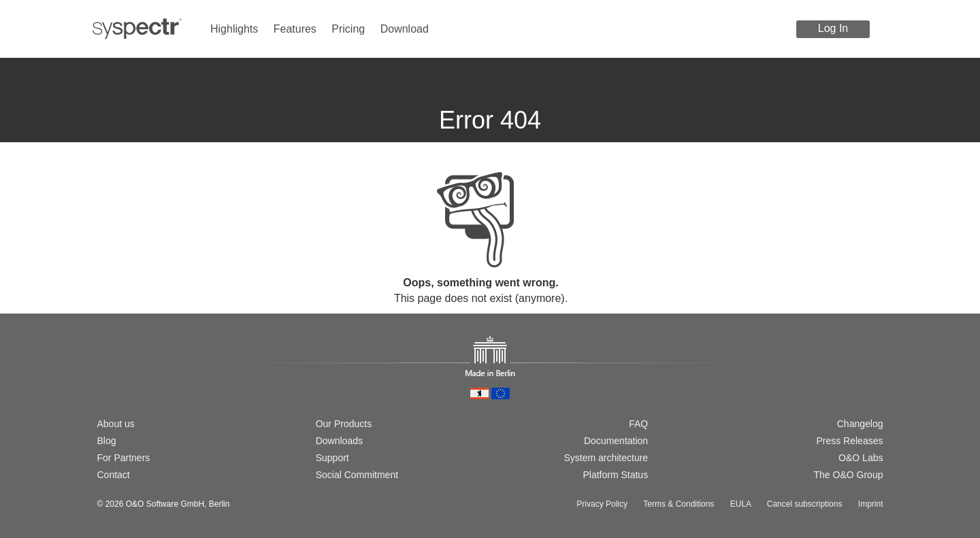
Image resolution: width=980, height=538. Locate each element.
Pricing (348, 29)
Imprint (871, 504)
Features (295, 29)
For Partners (124, 458)
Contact (114, 475)
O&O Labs (861, 458)
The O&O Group (849, 475)
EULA (741, 504)
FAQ (638, 424)
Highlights (234, 29)
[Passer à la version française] (147, 377)
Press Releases (849, 441)
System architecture (606, 458)
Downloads (339, 441)
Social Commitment (357, 475)
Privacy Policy (602, 504)
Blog (107, 441)
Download (405, 29)
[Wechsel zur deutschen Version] (103, 377)
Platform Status (615, 475)
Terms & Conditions (679, 504)
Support (332, 458)
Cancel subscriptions (805, 504)
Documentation (616, 441)
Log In (833, 28)
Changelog (860, 424)
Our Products (344, 424)
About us (116, 424)
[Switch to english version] (125, 377)
